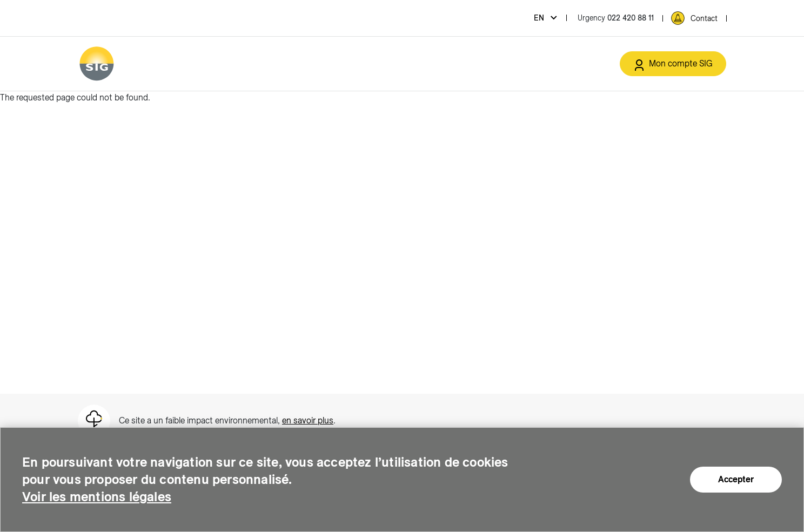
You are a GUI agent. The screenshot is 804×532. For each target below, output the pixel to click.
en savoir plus (308, 420)
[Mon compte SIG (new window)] (673, 64)
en (540, 18)
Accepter (736, 479)
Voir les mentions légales (97, 497)
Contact (704, 18)
